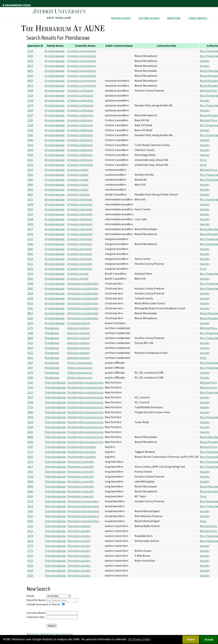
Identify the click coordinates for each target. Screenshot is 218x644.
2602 (30, 190)
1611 (30, 467)
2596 (30, 140)
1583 (30, 56)
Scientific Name (36, 600)
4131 (30, 556)
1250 (30, 383)
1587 (30, 289)
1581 (30, 180)
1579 (30, 106)
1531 (30, 200)
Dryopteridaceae (55, 51)
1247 (30, 447)
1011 (30, 170)
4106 (30, 209)
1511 (30, 531)
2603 (30, 195)
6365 (30, 521)
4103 (30, 145)
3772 (30, 546)
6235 (30, 318)
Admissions (174, 18)
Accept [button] (209, 639)
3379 (30, 373)
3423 (30, 348)
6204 (30, 234)
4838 (30, 487)
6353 (30, 269)
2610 (30, 61)
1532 (30, 239)
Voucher (205, 61)
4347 (30, 308)
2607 (30, 254)
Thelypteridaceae (55, 383)
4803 (30, 71)
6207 (30, 115)
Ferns (203, 160)
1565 (30, 363)
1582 (30, 244)
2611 (30, 66)
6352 (30, 165)
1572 (30, 462)
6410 (30, 81)
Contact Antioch (198, 18)
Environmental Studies (17, 5)
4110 (30, 259)
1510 (30, 388)
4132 (30, 561)
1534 (30, 51)
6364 (30, 496)
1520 (30, 125)
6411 (30, 86)
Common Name (36, 613)
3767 (30, 397)
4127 (30, 516)
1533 (30, 274)
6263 (30, 442)
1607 (30, 368)
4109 (30, 224)
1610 (30, 457)
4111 (30, 264)
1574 (30, 536)
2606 (30, 249)
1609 (30, 338)
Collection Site (36, 617)
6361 (30, 358)
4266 (30, 482)
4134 (30, 571)
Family (30, 596)
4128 (30, 422)
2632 (30, 323)
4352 (30, 353)
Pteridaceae (52, 328)
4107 (30, 214)
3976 (30, 417)
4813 (30, 313)
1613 (30, 393)
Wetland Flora (208, 91)
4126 (30, 477)
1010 (30, 120)
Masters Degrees (121, 18)
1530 (30, 175)
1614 (30, 541)
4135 (30, 576)
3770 (30, 407)
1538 (30, 284)
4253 (30, 303)
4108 (30, 219)
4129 (30, 427)
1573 (30, 501)
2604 (30, 204)
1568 (30, 333)
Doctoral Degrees (149, 18)
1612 (30, 506)
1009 (30, 91)
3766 (30, 511)
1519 (30, 96)
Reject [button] (191, 639)
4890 (30, 437)
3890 (30, 412)
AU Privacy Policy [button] (139, 639)
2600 (30, 185)
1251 (30, 526)
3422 (30, 343)
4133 (30, 566)
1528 (30, 101)
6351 (30, 160)
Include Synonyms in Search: (43, 604)
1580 (30, 135)
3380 (30, 378)
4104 (30, 150)
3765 (30, 472)
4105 (30, 155)
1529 (30, 130)
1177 (30, 328)
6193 (30, 76)
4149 (30, 298)
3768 (30, 402)
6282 (30, 491)
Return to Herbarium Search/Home (50, 634)
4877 (30, 229)
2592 (30, 110)
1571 (30, 452)
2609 (30, 279)
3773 (30, 551)
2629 (30, 294)
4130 (30, 432)
